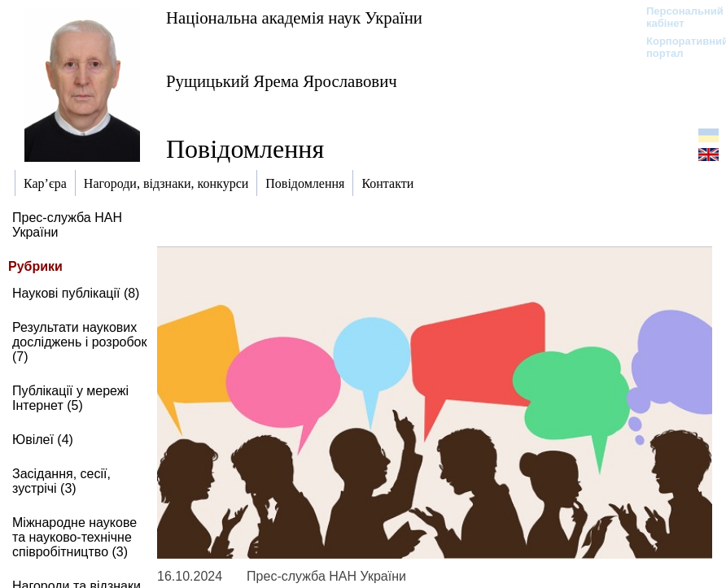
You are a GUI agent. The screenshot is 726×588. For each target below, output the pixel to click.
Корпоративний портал (677, 47)
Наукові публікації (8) (76, 293)
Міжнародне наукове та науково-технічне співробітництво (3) (74, 537)
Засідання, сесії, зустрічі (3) (61, 481)
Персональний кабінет (677, 17)
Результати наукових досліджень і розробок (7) (80, 342)
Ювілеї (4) (43, 440)
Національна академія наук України (294, 17)
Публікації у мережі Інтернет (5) (70, 398)
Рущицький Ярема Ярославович (282, 81)
